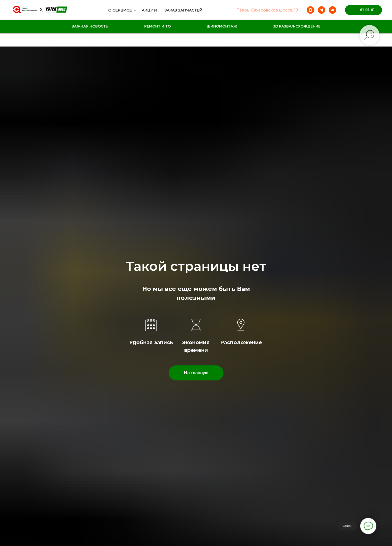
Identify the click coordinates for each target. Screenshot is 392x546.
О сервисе (120, 10)
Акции (149, 10)
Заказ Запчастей (183, 10)
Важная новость (90, 26)
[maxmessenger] (310, 10)
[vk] (332, 10)
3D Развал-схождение (297, 26)
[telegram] (321, 10)
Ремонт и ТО (157, 26)
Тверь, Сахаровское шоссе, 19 (267, 10)
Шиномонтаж (222, 26)
